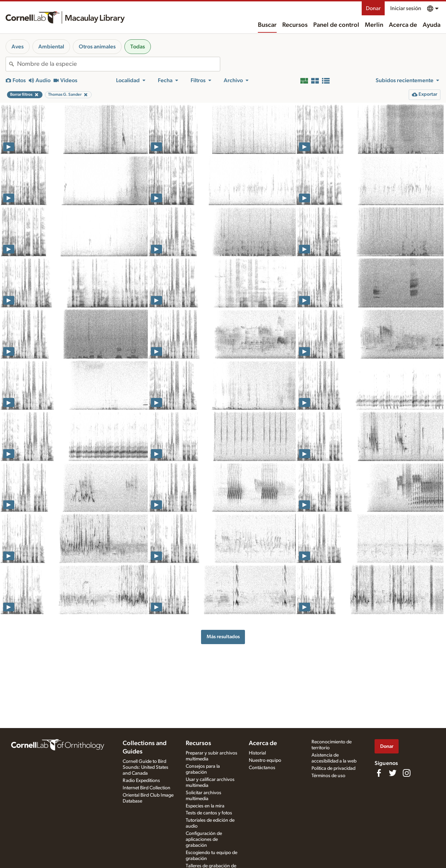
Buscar (267, 25)
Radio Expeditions (141, 781)
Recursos (295, 25)
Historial (257, 753)
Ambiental (51, 47)
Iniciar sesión (406, 8)
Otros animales (97, 47)
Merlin (374, 25)
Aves (18, 47)
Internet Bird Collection (147, 788)
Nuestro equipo (265, 760)
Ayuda (432, 25)
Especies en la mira (205, 806)
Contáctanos (262, 768)
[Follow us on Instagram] (407, 773)
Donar (373, 8)
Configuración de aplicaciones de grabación (204, 839)
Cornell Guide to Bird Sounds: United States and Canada (145, 767)
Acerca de (403, 25)
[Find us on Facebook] (379, 773)
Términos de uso (328, 776)
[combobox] (118, 64)
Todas (138, 47)
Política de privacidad (333, 768)
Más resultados (223, 637)
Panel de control (336, 25)
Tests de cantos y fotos (209, 813)
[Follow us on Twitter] (393, 773)
